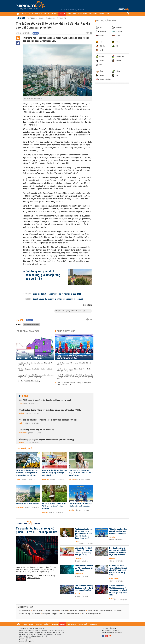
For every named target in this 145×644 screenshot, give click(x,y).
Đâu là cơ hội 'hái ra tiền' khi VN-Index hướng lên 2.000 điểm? (84, 568)
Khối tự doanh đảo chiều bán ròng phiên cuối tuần (41, 577)
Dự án (41, 18)
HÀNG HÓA (39, 14)
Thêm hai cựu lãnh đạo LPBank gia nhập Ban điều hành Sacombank (80, 505)
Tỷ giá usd (47, 611)
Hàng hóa (45, 513)
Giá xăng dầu (118, 611)
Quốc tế (22, 423)
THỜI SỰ (24, 14)
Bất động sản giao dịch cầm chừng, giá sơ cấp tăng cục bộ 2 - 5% (43, 275)
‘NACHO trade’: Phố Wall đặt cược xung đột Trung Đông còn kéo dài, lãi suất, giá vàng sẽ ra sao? (119, 590)
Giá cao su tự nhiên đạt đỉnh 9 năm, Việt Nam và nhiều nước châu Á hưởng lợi (54, 506)
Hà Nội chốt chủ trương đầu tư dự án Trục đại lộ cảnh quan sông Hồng (74, 370)
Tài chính (72, 510)
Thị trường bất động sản (32, 325)
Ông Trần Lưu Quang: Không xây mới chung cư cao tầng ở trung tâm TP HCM (50, 410)
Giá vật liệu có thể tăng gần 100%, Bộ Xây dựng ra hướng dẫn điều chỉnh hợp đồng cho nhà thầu (27, 473)
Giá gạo (54, 614)
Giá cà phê (82, 611)
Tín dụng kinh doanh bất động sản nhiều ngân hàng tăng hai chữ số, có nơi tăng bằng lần (36, 376)
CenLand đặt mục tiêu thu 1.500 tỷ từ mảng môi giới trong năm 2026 (74, 384)
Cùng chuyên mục (66, 331)
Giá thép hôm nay (25, 614)
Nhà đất (21, 18)
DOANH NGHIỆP (83, 14)
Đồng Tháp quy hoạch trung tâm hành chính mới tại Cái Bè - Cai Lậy (47, 440)
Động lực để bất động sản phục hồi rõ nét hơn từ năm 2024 (57, 294)
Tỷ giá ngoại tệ (37, 611)
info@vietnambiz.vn (30, 640)
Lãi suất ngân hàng (106, 611)
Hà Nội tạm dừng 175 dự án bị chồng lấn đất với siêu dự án (74, 364)
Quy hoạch (50, 18)
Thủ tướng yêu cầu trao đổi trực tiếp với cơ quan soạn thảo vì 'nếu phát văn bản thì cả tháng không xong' (84, 534)
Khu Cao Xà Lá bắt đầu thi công (29, 381)
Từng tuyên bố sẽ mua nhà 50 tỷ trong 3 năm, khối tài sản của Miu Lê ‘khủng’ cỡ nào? (81, 473)
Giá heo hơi (73, 611)
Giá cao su (62, 614)
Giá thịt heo (46, 614)
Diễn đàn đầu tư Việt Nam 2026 (91, 614)
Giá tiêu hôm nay (93, 611)
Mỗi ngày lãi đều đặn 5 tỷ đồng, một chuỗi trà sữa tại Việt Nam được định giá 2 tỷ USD (54, 473)
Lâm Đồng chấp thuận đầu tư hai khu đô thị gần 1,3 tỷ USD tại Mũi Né (35, 364)
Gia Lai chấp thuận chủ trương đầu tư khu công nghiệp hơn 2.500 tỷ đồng (34, 357)
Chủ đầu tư (61, 18)
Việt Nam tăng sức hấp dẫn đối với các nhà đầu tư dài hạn (35, 370)
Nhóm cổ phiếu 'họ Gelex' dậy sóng (28, 503)
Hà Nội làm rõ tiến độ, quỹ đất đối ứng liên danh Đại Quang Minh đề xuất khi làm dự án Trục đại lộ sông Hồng (75, 377)
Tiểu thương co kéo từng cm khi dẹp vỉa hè (37, 430)
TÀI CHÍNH (54, 14)
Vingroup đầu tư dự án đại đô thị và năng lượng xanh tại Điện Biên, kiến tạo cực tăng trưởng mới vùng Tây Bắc (74, 356)
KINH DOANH (93, 14)
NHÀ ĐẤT (62, 14)
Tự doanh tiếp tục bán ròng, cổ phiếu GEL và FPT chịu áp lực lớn (37, 530)
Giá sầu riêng (36, 614)
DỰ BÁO (31, 14)
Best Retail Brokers (73, 614)
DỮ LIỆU (101, 14)
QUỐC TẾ (47, 14)
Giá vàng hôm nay (25, 611)
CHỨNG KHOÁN (72, 14)
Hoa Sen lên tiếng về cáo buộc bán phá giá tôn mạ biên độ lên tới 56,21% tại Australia (118, 551)
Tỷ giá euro (64, 611)
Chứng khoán (20, 508)
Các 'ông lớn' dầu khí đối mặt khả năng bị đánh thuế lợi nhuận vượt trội (48, 420)
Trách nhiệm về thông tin (27, 642)
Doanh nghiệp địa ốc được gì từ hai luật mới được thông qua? (58, 299)
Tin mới (24, 396)
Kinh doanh (23, 433)
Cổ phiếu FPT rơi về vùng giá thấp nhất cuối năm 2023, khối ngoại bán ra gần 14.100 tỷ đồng (118, 570)
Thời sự (22, 403)
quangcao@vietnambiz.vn (114, 632)
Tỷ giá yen (55, 611)
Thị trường (32, 18)
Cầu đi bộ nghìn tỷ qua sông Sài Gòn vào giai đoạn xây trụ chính (45, 400)
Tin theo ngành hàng (106, 21)
